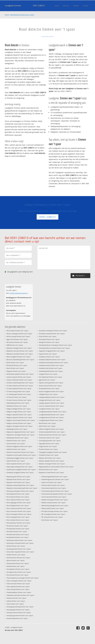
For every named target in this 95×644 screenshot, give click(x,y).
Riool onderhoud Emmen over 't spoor (19, 508)
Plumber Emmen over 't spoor (48, 449)
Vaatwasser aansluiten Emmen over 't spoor (20, 595)
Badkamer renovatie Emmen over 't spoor (20, 351)
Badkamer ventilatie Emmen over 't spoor (20, 354)
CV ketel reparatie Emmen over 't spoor (19, 388)
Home (7, 15)
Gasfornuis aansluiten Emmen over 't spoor (20, 452)
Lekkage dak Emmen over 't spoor (50, 400)
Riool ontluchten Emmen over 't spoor (19, 511)
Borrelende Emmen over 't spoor (17, 365)
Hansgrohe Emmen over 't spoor (49, 342)
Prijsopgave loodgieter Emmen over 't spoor (53, 452)
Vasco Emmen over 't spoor (15, 604)
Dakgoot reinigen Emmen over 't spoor (19, 412)
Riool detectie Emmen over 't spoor (22, 15)
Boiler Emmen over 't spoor (15, 363)
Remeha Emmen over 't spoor (48, 470)
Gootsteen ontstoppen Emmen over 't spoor (53, 331)
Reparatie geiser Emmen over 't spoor (18, 477)
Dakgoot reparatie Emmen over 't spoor (19, 415)
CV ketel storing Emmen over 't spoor (18, 391)
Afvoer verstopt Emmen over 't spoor (18, 336)
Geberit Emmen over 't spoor (16, 461)
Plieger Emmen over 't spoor (48, 446)
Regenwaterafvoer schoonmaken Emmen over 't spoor (56, 467)
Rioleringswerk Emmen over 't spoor (18, 494)
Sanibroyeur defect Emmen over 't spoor (19, 540)
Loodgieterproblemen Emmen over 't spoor (53, 412)
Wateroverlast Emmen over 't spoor (53, 508)
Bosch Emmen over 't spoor (15, 368)
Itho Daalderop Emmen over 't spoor (50, 377)
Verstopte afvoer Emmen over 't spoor (19, 613)
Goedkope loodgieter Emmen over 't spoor (20, 472)
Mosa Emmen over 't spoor (47, 423)
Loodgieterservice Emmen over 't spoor (51, 417)
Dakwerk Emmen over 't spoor (16, 441)
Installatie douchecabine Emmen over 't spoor (53, 363)
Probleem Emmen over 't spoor (49, 455)
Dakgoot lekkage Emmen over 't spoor (19, 409)
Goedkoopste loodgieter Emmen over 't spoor (21, 470)
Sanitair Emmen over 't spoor (16, 546)
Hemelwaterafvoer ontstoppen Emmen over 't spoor (55, 345)
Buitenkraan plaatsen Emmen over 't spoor (20, 374)
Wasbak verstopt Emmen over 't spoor (54, 503)
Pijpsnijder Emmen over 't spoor (49, 444)
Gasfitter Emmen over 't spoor (16, 449)
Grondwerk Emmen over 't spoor (49, 339)
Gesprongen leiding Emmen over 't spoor (20, 467)
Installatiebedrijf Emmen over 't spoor (51, 371)
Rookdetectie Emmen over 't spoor (18, 537)
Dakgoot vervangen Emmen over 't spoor (20, 426)
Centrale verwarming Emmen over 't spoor (20, 383)
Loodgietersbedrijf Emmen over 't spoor (52, 415)
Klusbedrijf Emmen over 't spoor (49, 388)
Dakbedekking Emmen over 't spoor (18, 403)
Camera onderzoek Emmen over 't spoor (19, 380)
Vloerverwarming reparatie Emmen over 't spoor (57, 494)
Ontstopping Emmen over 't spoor (50, 441)
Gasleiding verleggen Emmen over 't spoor (20, 458)
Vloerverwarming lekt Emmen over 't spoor (55, 491)
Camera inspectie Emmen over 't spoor (19, 377)
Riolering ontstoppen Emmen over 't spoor (20, 491)
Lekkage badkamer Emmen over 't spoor (52, 397)
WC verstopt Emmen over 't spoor (52, 517)
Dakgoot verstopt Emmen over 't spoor (19, 423)
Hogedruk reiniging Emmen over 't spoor (52, 351)
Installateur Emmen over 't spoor (49, 357)
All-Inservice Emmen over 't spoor (17, 342)
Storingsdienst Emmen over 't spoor (18, 569)
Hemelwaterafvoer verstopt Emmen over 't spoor (54, 348)
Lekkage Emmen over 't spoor (48, 394)
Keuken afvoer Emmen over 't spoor (50, 386)
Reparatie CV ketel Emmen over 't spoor (51, 472)
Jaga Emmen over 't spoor (47, 380)
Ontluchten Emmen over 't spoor (49, 438)
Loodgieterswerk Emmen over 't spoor (51, 420)
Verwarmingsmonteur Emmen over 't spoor (55, 479)
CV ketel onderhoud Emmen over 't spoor (20, 386)
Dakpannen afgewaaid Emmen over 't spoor (20, 432)
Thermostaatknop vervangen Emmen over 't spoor (23, 578)
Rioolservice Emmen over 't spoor (17, 526)
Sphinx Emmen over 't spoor (16, 560)
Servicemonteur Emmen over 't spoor (18, 558)
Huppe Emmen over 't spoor (48, 354)
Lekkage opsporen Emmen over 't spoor (52, 403)
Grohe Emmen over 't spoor (48, 336)
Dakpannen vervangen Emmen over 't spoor (21, 435)
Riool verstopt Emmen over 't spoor (18, 520)
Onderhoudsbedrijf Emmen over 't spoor (52, 432)
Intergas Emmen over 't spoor (48, 374)
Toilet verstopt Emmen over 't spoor (18, 589)
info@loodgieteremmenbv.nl (19, 293)
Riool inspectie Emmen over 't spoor (18, 500)
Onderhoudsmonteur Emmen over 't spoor (52, 435)
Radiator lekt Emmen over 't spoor (50, 458)
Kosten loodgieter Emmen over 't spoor (51, 391)
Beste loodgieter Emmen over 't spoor (19, 357)
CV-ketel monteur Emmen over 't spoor (19, 400)
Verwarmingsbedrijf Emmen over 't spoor (54, 477)
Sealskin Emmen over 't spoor (16, 555)
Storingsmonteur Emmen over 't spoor (19, 572)
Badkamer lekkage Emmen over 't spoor (19, 348)
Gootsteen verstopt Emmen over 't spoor (52, 334)
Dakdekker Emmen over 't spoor (17, 406)
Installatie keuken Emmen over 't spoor (51, 365)
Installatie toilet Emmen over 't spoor (51, 368)
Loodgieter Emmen (13, 6)
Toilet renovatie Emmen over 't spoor (18, 584)
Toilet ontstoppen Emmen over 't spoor (19, 581)
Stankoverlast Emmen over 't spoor (18, 563)
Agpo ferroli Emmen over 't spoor (17, 339)
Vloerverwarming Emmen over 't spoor (54, 488)
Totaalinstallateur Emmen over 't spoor (19, 592)
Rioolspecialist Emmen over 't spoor (18, 529)
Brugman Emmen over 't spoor (16, 371)
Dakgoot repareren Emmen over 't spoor (19, 417)
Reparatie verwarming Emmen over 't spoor (20, 485)
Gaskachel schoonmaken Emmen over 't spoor (21, 455)
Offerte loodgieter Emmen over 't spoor (51, 429)
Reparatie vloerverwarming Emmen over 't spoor (22, 488)
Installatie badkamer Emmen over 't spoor (52, 360)
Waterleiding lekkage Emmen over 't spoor (55, 506)
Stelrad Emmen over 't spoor (16, 566)
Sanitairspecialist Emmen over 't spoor (19, 549)
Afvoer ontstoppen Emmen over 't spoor (19, 334)
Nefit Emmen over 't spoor (47, 426)
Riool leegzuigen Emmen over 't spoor (19, 503)
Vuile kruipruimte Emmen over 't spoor (54, 497)
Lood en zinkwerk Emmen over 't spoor (51, 406)
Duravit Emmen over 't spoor (16, 444)
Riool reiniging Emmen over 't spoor (18, 517)
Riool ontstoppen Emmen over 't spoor (19, 514)
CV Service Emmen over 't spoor (17, 397)
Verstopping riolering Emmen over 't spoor (20, 607)
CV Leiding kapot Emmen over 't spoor (19, 394)
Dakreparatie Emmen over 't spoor (17, 438)
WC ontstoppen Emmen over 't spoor (53, 514)
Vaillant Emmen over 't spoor (16, 601)
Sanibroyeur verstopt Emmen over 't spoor (20, 543)
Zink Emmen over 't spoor (50, 520)
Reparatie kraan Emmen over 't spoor (18, 479)
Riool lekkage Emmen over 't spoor (18, 506)
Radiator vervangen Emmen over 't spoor (52, 464)
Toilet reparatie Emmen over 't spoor (18, 587)
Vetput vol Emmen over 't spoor (52, 482)
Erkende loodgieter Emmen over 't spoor (19, 446)
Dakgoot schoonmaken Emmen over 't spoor (21, 420)
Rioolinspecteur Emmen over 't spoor (18, 523)
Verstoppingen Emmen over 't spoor (18, 610)
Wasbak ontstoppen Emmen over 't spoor (55, 500)
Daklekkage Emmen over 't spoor (17, 429)
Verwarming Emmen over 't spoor (17, 618)
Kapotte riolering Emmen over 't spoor (51, 383)
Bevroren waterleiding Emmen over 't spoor (20, 360)
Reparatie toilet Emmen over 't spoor (18, 482)
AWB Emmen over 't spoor (15, 345)
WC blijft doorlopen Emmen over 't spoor (55, 511)
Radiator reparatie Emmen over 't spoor (51, 461)
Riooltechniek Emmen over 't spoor (18, 534)
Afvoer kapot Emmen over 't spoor (17, 331)
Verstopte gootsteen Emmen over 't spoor (20, 615)
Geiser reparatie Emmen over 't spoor (18, 464)
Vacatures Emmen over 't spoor (16, 598)
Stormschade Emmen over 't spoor (17, 575)
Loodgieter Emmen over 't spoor (49, 409)
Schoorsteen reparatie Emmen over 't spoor (20, 552)
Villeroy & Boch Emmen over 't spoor (53, 485)
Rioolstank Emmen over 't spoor (17, 531)
